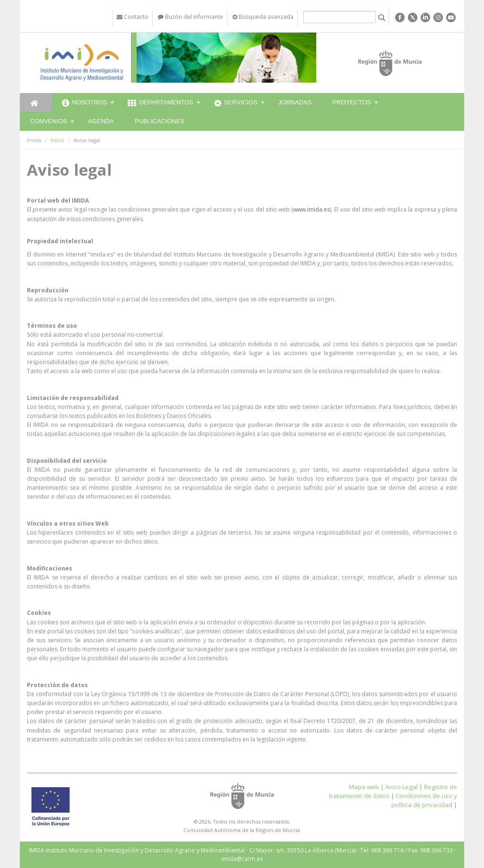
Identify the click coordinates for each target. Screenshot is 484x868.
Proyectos (351, 102)
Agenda (101, 121)
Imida (34, 140)
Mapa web (364, 787)
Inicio (57, 140)
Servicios (236, 103)
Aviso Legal (402, 787)
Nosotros (84, 103)
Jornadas (295, 102)
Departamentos (160, 103)
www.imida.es (311, 209)
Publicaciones (160, 121)
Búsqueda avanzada (263, 17)
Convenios (49, 121)
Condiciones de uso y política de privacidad (424, 800)
